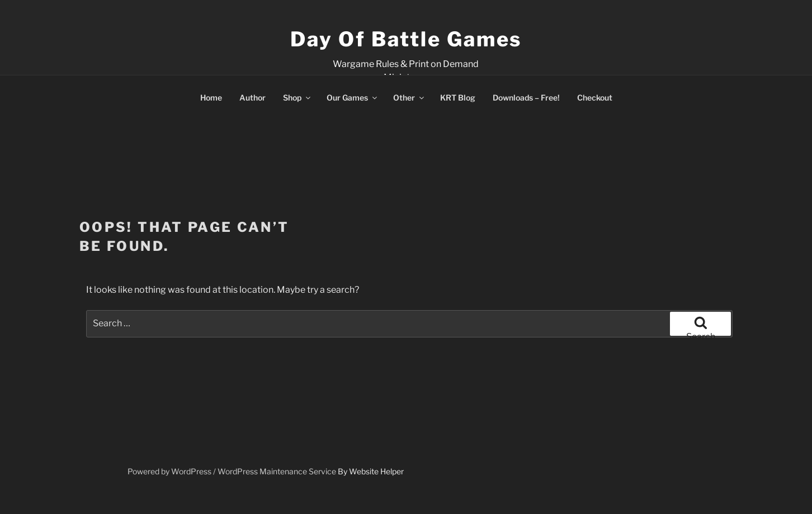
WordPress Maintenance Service (277, 471)
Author (252, 97)
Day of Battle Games (406, 39)
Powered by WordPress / (173, 471)
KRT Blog (458, 97)
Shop (298, 97)
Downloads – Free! (526, 97)
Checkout (595, 97)
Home (211, 97)
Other (409, 97)
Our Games (353, 97)
